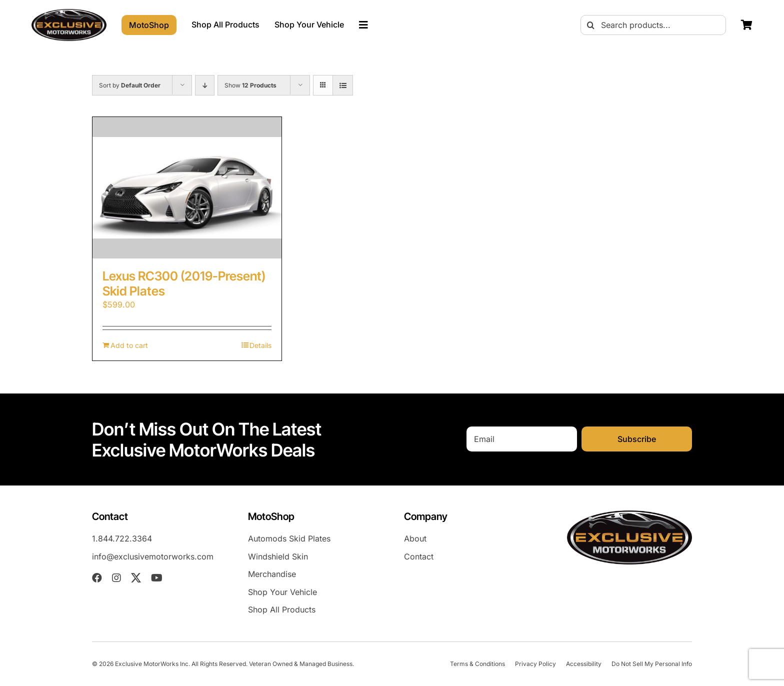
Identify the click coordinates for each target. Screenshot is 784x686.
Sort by (130, 85)
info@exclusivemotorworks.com (153, 556)
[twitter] (136, 578)
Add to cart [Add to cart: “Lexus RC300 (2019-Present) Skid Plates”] (129, 345)
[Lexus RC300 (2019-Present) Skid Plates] (187, 188)
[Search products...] (653, 25)
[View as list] (343, 85)
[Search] (590, 25)
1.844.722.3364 (122, 538)
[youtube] (157, 578)
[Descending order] (205, 85)
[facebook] (97, 578)
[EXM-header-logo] (69, 13)
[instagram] (116, 578)
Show (250, 85)
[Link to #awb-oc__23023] (363, 25)
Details (260, 345)
